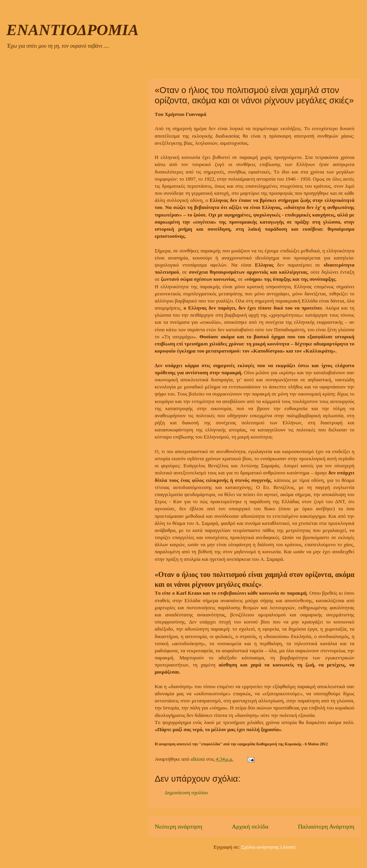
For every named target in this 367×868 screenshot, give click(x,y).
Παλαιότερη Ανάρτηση (326, 826)
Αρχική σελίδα (250, 826)
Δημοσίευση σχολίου (186, 792)
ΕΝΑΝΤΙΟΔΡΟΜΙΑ (72, 30)
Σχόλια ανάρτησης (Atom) (268, 847)
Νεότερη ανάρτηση (178, 826)
